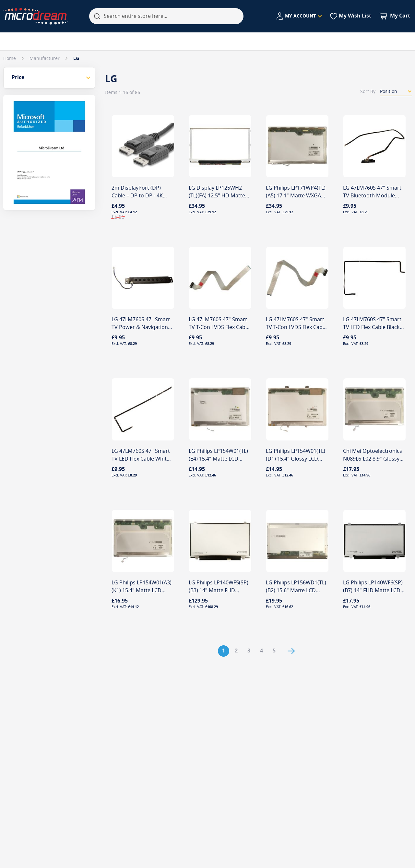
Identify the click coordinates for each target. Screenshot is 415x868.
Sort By (368, 92)
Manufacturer (45, 59)
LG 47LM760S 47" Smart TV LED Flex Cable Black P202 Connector (372, 327)
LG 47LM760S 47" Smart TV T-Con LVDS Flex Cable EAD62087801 (296, 327)
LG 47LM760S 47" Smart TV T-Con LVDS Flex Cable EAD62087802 (219, 327)
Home (10, 59)
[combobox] (166, 16)
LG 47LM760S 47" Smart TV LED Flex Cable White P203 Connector (141, 459)
